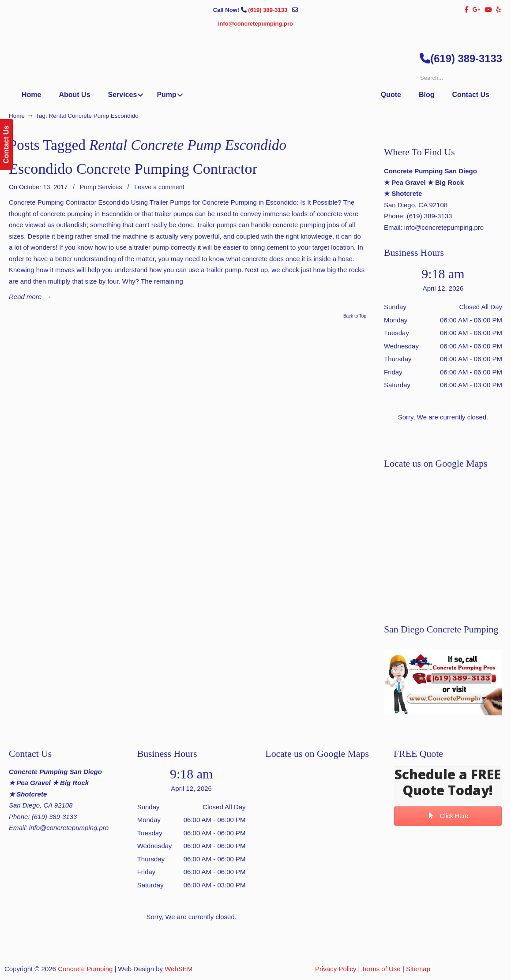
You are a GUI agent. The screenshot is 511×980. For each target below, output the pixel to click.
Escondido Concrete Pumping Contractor (133, 169)
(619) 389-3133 (269, 10)
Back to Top (355, 316)
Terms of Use (381, 969)
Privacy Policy (336, 969)
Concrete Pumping (85, 969)
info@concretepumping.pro (255, 24)
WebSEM (178, 969)
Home (17, 116)
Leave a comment (159, 187)
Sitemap (418, 969)
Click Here (448, 816)
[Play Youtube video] (443, 683)
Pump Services (101, 187)
